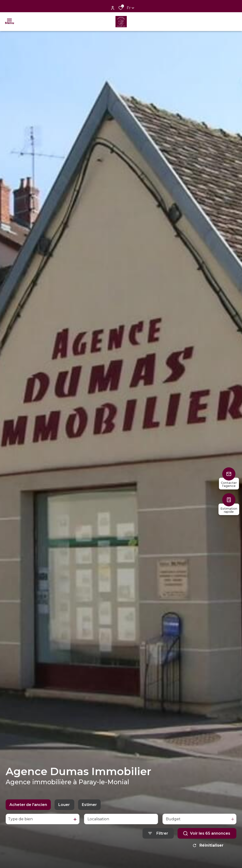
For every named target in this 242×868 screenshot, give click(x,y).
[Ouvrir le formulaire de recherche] (158, 833)
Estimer (89, 805)
